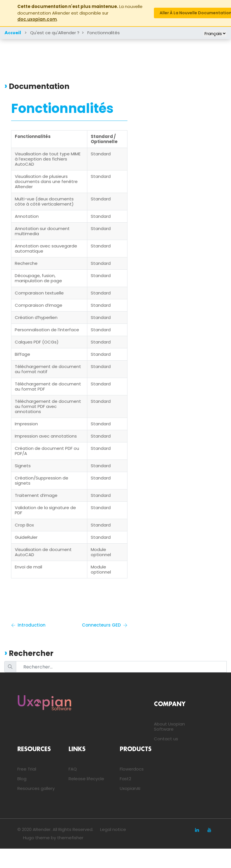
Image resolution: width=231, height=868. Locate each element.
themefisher (70, 838)
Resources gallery (36, 788)
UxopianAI (130, 788)
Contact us (166, 739)
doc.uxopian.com (37, 19)
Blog (22, 779)
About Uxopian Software (169, 726)
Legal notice (113, 829)
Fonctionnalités (104, 33)
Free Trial (27, 769)
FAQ (73, 769)
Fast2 (125, 779)
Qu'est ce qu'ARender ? (55, 33)
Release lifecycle (86, 779)
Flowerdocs (132, 769)
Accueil (13, 33)
